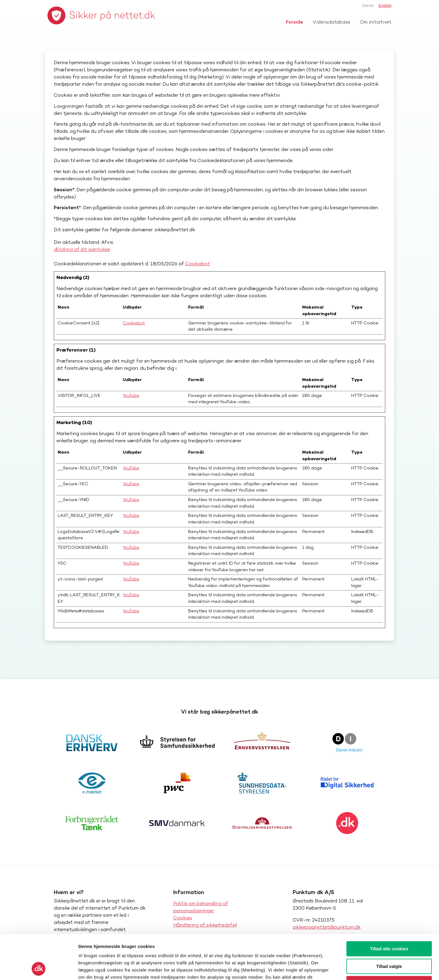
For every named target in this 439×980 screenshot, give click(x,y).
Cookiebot (198, 264)
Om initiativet (376, 22)
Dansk (368, 6)
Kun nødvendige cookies (389, 942)
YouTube (131, 395)
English (385, 6)
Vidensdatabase (331, 22)
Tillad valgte (389, 925)
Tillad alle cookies (389, 907)
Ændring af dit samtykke (82, 249)
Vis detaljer (310, 968)
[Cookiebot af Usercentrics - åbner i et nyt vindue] (39, 968)
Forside (294, 22)
